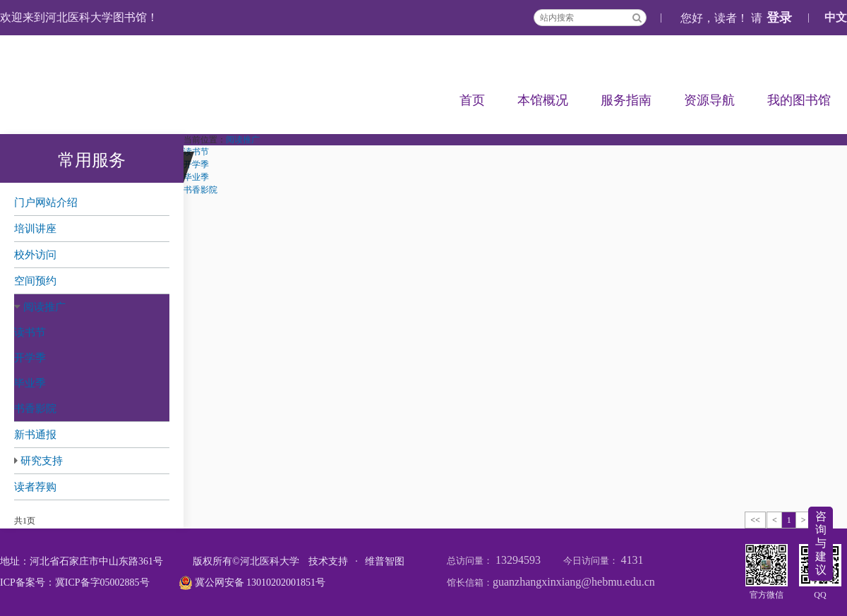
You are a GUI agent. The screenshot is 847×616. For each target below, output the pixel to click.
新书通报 (35, 435)
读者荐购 (35, 487)
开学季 (30, 358)
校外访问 (35, 255)
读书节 (30, 332)
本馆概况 (543, 100)
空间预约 (35, 281)
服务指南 (626, 100)
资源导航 (709, 100)
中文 (836, 17)
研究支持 (42, 461)
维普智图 (385, 561)
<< (755, 520)
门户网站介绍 (46, 203)
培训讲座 (35, 229)
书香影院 (35, 409)
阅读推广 (44, 307)
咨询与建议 (821, 543)
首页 (472, 100)
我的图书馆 (799, 100)
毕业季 (30, 383)
